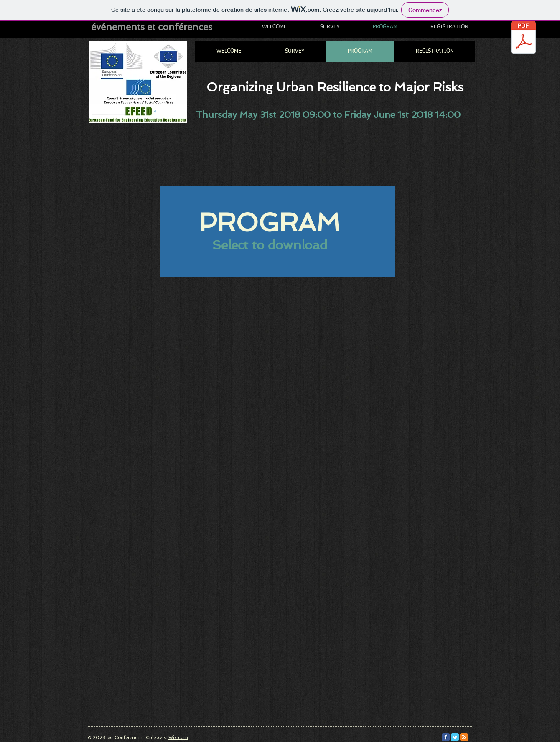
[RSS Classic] (464, 737)
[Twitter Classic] (455, 737)
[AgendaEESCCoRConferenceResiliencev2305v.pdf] (523, 38)
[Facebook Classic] (446, 737)
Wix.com (178, 738)
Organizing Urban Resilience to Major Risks (335, 87)
